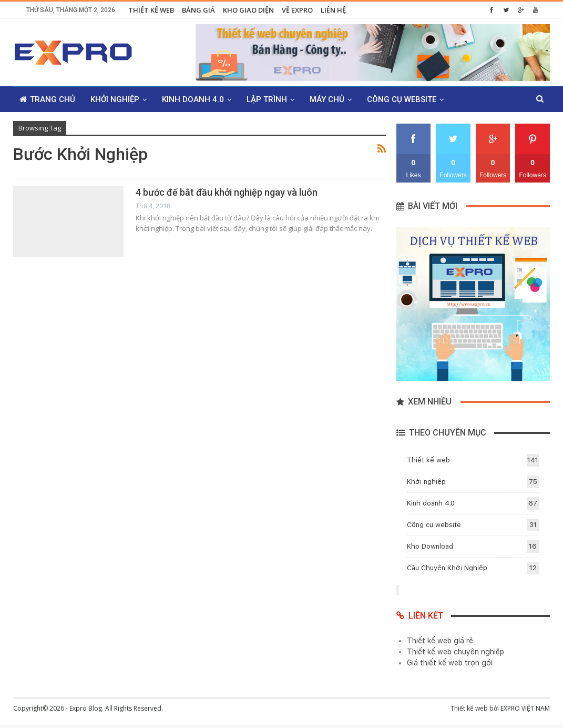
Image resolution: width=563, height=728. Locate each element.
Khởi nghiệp (115, 99)
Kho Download (430, 546)
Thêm (470, 99)
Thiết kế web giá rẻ (440, 641)
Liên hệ (333, 10)
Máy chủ (327, 99)
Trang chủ (47, 99)
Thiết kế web (151, 10)
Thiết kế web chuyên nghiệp (455, 652)
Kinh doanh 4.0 (193, 99)
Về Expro (297, 10)
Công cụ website (402, 99)
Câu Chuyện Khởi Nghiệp (447, 568)
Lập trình (267, 99)
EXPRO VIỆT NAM (525, 708)
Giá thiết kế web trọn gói (450, 663)
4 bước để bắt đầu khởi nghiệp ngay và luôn (227, 192)
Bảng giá (198, 10)
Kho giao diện (248, 10)
